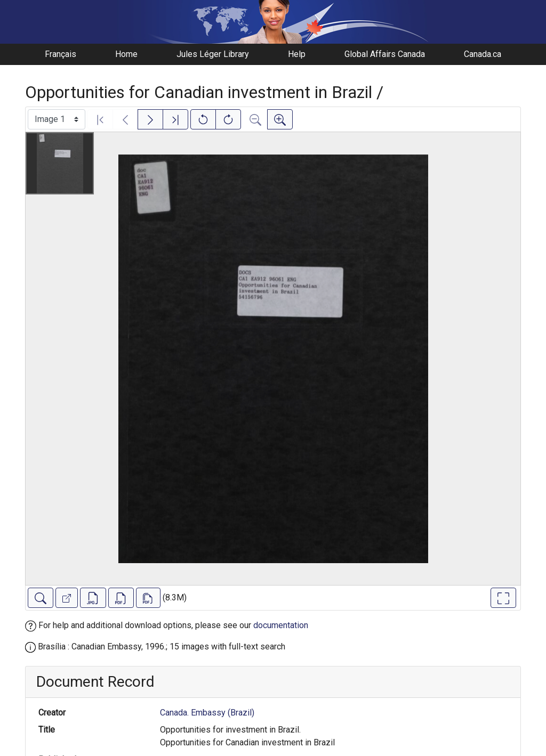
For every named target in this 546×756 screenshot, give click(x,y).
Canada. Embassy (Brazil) (207, 713)
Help (297, 54)
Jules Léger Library (213, 54)
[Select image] (57, 119)
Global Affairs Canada (385, 54)
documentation (281, 625)
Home (126, 54)
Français (61, 54)
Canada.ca (483, 54)
